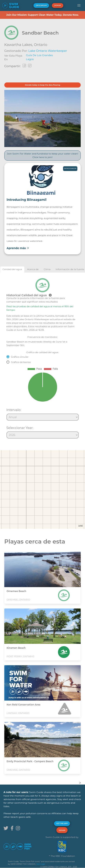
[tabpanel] (42, 357)
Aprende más (18, 248)
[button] (79, 5)
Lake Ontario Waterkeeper (48, 51)
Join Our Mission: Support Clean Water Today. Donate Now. (42, 15)
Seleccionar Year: (20, 428)
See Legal (41, 864)
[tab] (12, 269)
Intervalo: (14, 410)
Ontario (41, 45)
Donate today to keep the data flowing (43, 85)
